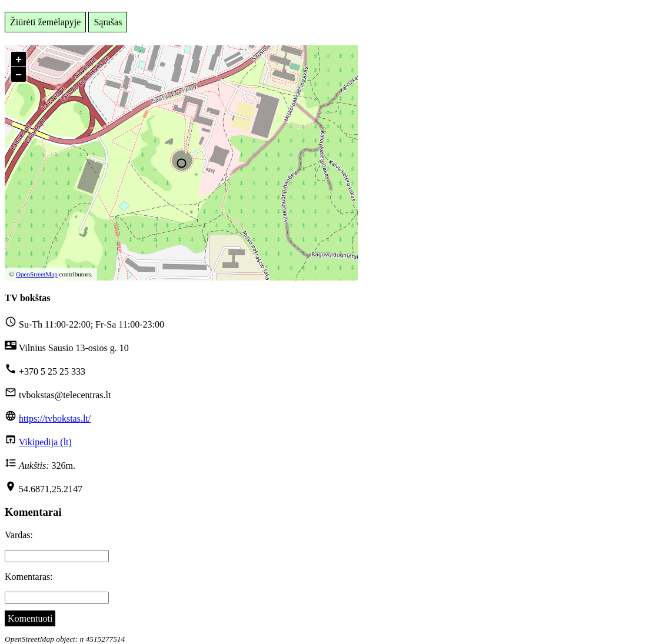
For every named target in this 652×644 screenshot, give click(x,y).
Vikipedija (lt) (45, 442)
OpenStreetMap (37, 274)
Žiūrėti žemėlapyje (45, 22)
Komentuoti (30, 618)
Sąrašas (108, 22)
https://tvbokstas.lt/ (55, 418)
